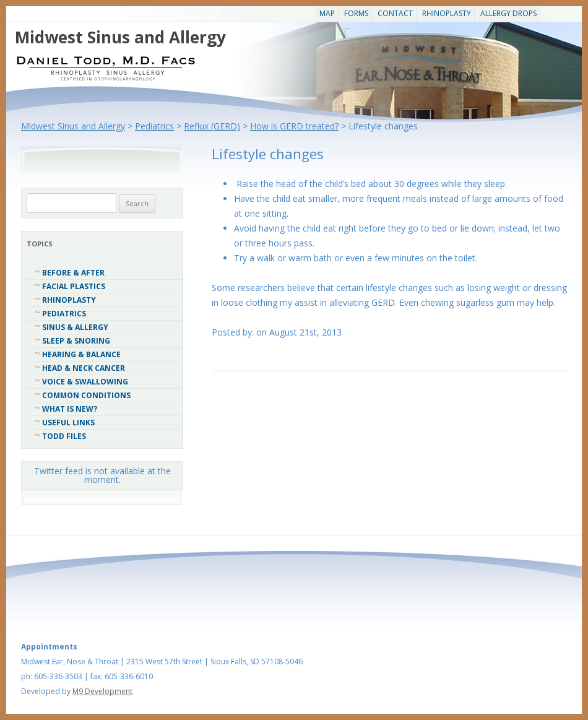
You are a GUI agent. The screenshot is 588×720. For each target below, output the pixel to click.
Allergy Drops (508, 13)
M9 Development (102, 691)
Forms (356, 13)
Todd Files (64, 436)
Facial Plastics (74, 286)
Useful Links (68, 423)
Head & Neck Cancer (84, 368)
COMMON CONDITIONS (86, 395)
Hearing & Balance (81, 354)
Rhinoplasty (447, 13)
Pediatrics (64, 314)
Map (327, 13)
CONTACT (395, 13)
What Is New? (70, 409)
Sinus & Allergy (75, 327)
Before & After (73, 273)
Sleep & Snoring (76, 341)
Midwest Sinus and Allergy (120, 37)
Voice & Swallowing (85, 382)
